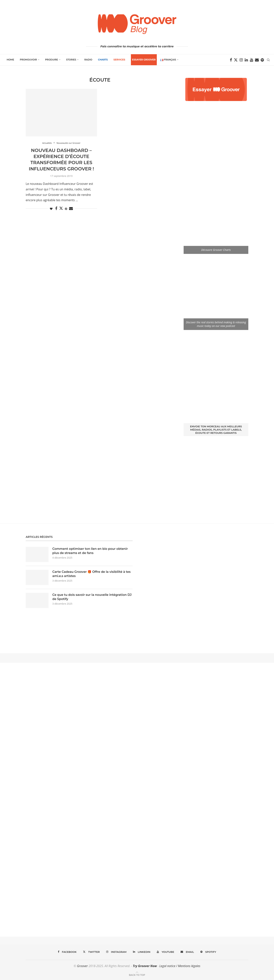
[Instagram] (241, 60)
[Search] (268, 60)
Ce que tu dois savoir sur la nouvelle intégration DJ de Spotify (92, 597)
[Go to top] (137, 975)
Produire (52, 60)
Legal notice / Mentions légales (180, 966)
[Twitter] (236, 60)
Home (10, 60)
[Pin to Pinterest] (66, 209)
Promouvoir (28, 60)
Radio (88, 60)
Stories (71, 60)
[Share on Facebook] (56, 209)
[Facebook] (231, 60)
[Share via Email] (71, 209)
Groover (82, 966)
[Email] (257, 60)
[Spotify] (262, 60)
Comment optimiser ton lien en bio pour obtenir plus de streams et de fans (90, 551)
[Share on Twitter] (61, 208)
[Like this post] (51, 209)
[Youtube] (251, 60)
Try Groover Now (145, 966)
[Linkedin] (246, 60)
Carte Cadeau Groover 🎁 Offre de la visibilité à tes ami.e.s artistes (91, 574)
